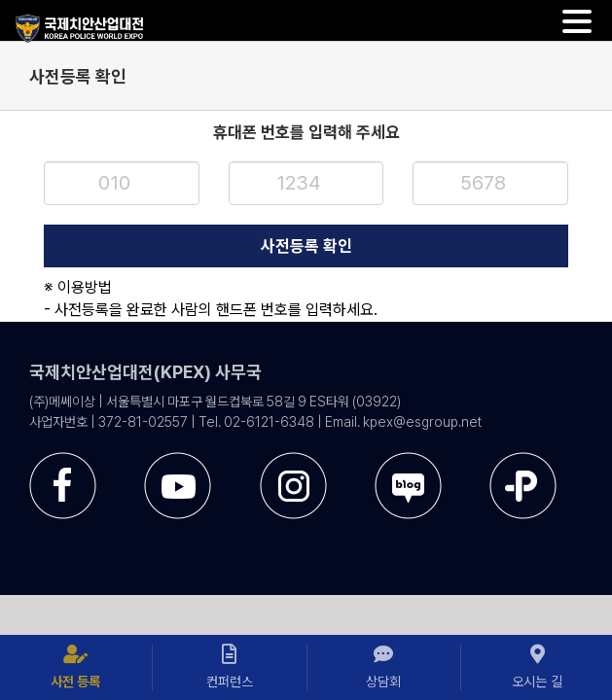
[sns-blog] (408, 534)
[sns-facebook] (63, 534)
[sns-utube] (178, 534)
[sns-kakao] (523, 534)
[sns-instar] (293, 534)
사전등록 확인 (306, 246)
